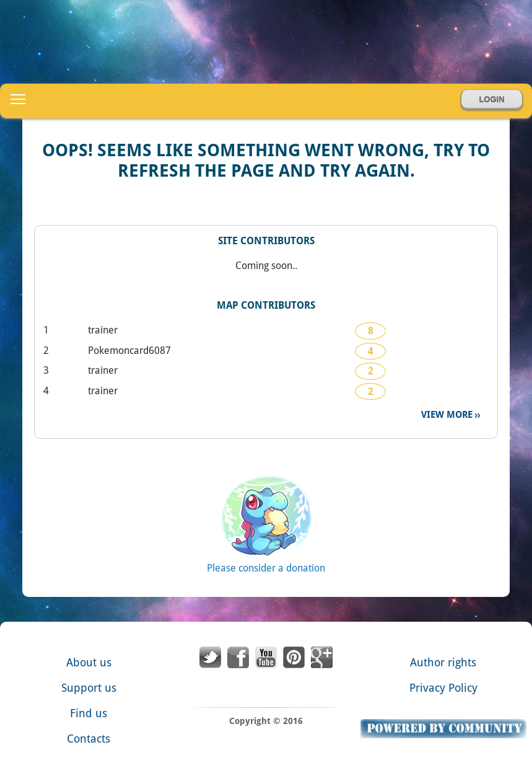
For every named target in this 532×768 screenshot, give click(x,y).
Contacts (89, 739)
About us (89, 662)
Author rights (443, 662)
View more (448, 415)
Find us (89, 713)
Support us (89, 688)
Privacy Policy (443, 688)
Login (491, 99)
